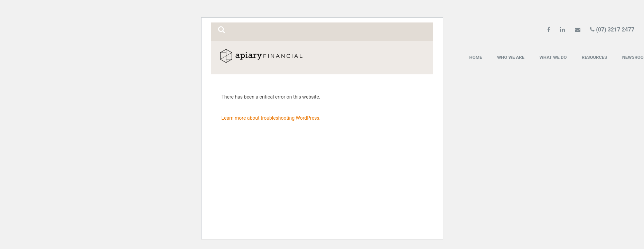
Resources (594, 57)
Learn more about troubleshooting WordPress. (271, 118)
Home (476, 57)
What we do (553, 57)
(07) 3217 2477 (612, 30)
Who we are (511, 57)
